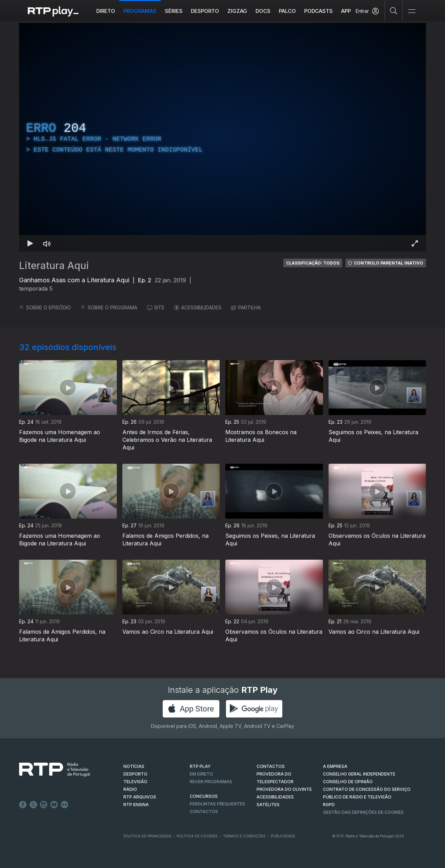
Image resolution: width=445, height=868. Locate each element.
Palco (287, 11)
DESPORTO (135, 774)
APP (346, 11)
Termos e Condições (244, 836)
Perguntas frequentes (217, 804)
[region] (222, 137)
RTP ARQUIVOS (140, 797)
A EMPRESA (335, 766)
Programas (140, 11)
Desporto (205, 11)
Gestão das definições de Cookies (363, 812)
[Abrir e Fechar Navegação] (412, 11)
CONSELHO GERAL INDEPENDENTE (359, 774)
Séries (174, 11)
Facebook (23, 805)
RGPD (329, 805)
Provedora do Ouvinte (284, 789)
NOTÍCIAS (134, 766)
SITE (156, 307)
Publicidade (283, 836)
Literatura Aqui (54, 266)
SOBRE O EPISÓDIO (45, 307)
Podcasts (318, 11)
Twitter (33, 805)
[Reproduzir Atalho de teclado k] (30, 243)
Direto (106, 11)
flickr (65, 805)
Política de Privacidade (147, 836)
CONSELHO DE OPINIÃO (348, 782)
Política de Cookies (197, 836)
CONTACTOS (271, 766)
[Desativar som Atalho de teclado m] (47, 243)
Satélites (268, 805)
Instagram (44, 805)
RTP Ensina (136, 805)
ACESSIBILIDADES (198, 307)
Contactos (204, 812)
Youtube (54, 805)
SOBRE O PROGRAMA (109, 307)
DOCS (263, 11)
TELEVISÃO (135, 782)
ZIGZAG (237, 11)
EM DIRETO (201, 774)
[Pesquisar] (394, 10)
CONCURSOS (204, 796)
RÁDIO (130, 789)
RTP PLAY (200, 766)
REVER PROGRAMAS (211, 782)
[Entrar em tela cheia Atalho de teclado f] (415, 243)
